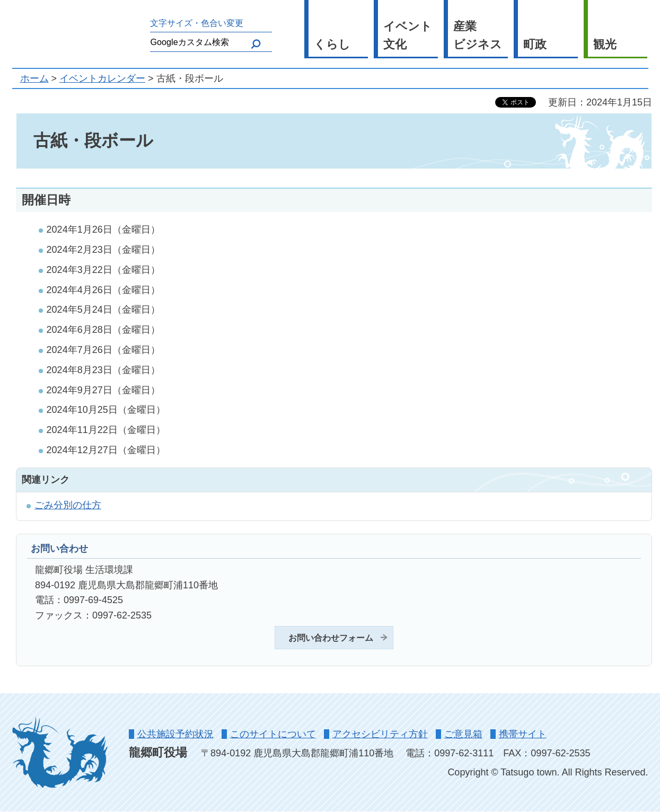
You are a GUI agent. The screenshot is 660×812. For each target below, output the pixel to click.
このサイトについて (273, 734)
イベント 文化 (408, 36)
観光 (605, 44)
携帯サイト (523, 734)
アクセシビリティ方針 (380, 734)
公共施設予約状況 (175, 734)
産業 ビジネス (478, 36)
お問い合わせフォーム (331, 638)
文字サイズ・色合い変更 (197, 23)
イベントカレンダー (102, 78)
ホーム (34, 78)
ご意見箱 (463, 734)
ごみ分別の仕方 (68, 505)
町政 (535, 44)
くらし (332, 44)
